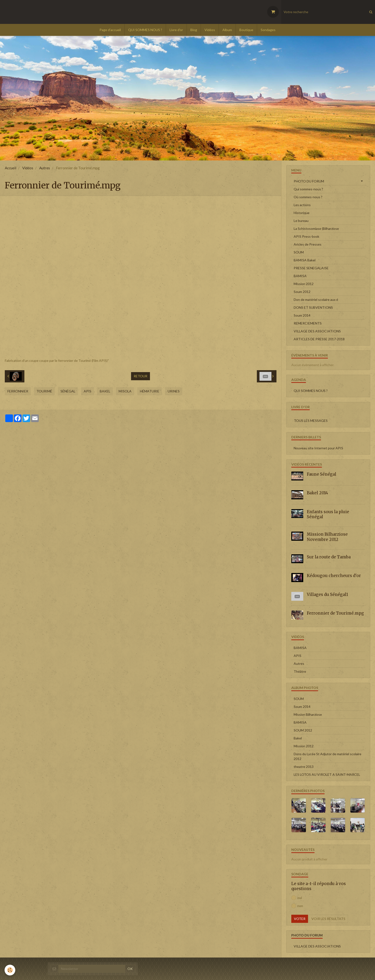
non (297, 906)
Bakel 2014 (317, 493)
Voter (300, 919)
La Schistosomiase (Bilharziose (316, 228)
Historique (302, 213)
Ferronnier (18, 391)
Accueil (11, 168)
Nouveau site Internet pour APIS (318, 448)
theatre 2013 (304, 767)
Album (227, 30)
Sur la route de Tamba (329, 557)
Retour (141, 376)
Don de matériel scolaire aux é (316, 300)
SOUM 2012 (303, 730)
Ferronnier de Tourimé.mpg (335, 613)
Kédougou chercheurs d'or (334, 576)
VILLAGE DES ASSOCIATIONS (317, 331)
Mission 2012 (304, 284)
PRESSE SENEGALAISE (311, 268)
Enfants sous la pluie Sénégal (328, 514)
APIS (88, 391)
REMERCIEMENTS (308, 323)
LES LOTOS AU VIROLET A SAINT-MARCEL (327, 774)
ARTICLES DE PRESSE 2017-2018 (319, 339)
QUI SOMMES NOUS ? (145, 30)
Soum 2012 (302, 292)
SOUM (299, 252)
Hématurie (150, 391)
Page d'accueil (110, 30)
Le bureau (301, 221)
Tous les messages (311, 421)
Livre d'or (176, 30)
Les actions (302, 205)
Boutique (246, 30)
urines (174, 391)
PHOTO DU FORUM (309, 181)
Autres (45, 168)
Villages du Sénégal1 (327, 595)
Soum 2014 (302, 315)
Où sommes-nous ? (308, 197)
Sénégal (68, 391)
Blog (194, 30)
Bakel (105, 391)
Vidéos (210, 30)
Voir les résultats (328, 919)
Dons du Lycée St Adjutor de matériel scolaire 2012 (328, 756)
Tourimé (44, 391)
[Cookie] (10, 970)
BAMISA (300, 276)
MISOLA (125, 391)
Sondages (268, 30)
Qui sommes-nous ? (308, 189)
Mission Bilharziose (308, 714)
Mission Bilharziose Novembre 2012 (327, 537)
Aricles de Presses (308, 244)
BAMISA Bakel (305, 260)
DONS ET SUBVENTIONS (313, 307)
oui (297, 898)
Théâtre (300, 671)
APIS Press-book (306, 236)
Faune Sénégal (322, 474)
